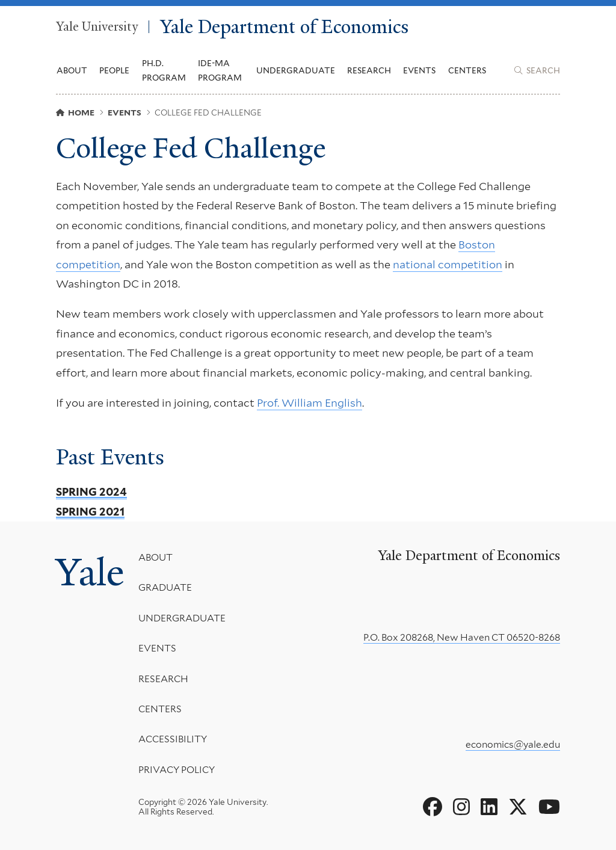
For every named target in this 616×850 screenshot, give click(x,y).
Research (163, 678)
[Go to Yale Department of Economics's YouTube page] (549, 807)
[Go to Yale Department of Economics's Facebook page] (433, 807)
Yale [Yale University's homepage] (90, 572)
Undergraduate (182, 617)
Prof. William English (310, 403)
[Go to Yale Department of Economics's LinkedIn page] (489, 807)
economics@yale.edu (513, 744)
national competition (448, 264)
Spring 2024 (91, 492)
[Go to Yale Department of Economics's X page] (518, 807)
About (156, 557)
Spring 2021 (90, 512)
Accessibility (173, 739)
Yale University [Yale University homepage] (97, 27)
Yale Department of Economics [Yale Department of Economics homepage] (284, 27)
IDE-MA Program (220, 70)
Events (419, 70)
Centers (467, 70)
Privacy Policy (177, 769)
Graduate (165, 587)
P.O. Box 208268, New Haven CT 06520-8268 (462, 637)
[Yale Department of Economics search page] (537, 70)
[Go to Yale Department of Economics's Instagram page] (461, 807)
